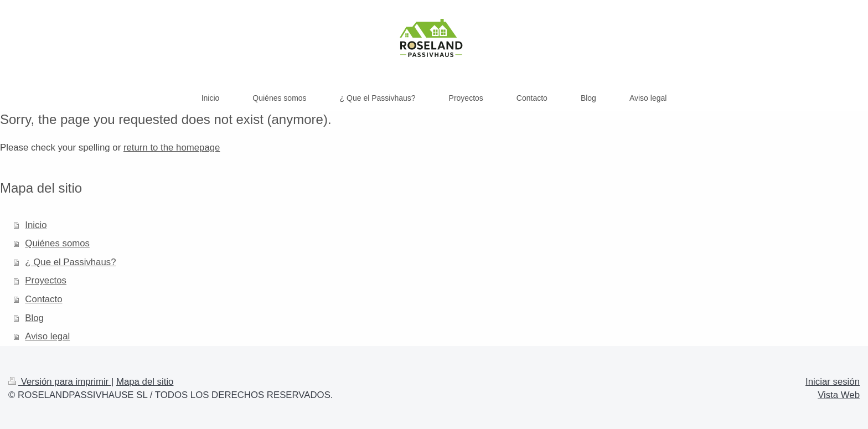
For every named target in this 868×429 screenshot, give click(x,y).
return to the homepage (172, 148)
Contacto (43, 299)
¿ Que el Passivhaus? (70, 262)
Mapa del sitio (145, 382)
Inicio (36, 225)
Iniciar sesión (833, 382)
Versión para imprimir (60, 382)
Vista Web (839, 395)
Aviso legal (47, 336)
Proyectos (46, 280)
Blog (34, 318)
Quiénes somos (57, 243)
